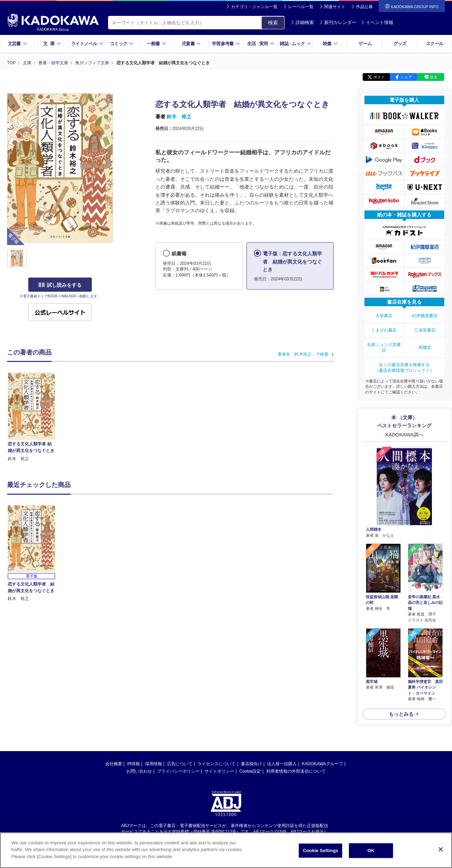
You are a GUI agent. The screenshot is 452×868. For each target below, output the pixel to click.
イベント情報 (377, 22)
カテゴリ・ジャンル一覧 (254, 7)
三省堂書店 (425, 330)
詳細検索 (302, 22)
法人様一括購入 (282, 764)
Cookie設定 (250, 771)
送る (434, 77)
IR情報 (133, 764)
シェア (406, 77)
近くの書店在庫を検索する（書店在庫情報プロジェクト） (404, 368)
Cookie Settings (321, 855)
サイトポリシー (219, 771)
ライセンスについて (216, 764)
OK (371, 855)
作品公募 (364, 7)
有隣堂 (425, 347)
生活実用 (261, 44)
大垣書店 (384, 316)
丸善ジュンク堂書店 (384, 347)
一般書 (157, 44)
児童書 (191, 44)
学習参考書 (226, 44)
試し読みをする (60, 285)
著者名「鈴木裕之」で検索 (303, 354)
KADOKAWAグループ (322, 764)
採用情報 (154, 764)
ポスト (379, 77)
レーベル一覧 (301, 7)
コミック (122, 44)
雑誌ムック (295, 44)
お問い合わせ (139, 771)
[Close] (441, 854)
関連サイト (335, 7)
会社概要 (114, 764)
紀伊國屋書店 (425, 316)
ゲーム (365, 44)
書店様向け (251, 764)
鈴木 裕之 (179, 117)
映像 (330, 44)
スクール (435, 44)
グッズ (400, 44)
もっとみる (401, 714)
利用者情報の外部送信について (296, 771)
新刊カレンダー (338, 22)
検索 (273, 23)
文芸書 (17, 44)
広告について (180, 764)
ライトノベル (87, 44)
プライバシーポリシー (178, 771)
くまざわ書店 (384, 330)
